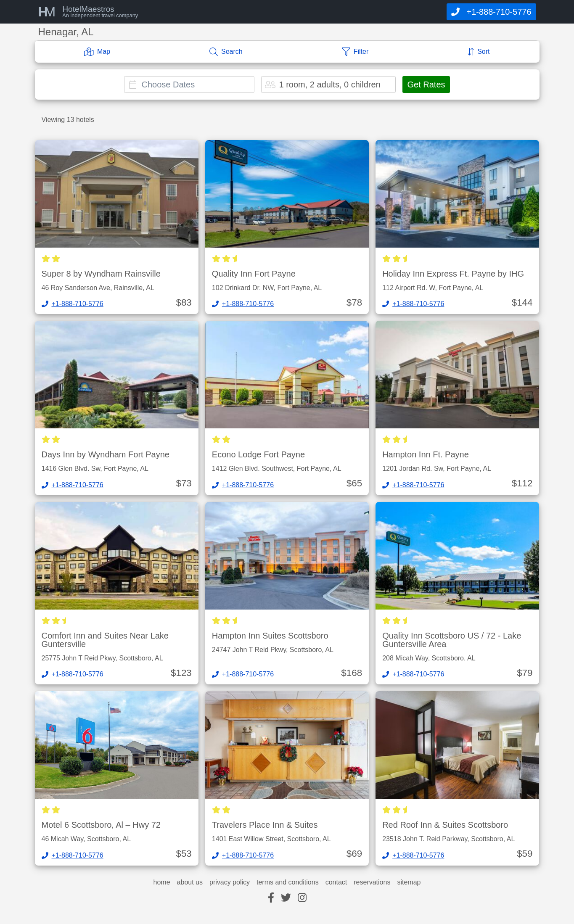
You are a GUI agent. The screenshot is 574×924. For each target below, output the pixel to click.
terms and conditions (288, 882)
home (162, 882)
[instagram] (302, 898)
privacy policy (230, 882)
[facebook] (271, 898)
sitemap (409, 882)
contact (336, 882)
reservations (372, 882)
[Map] (97, 52)
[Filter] (355, 52)
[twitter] (286, 898)
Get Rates (426, 84)
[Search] (226, 52)
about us (190, 882)
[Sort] (479, 52)
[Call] (491, 12)
